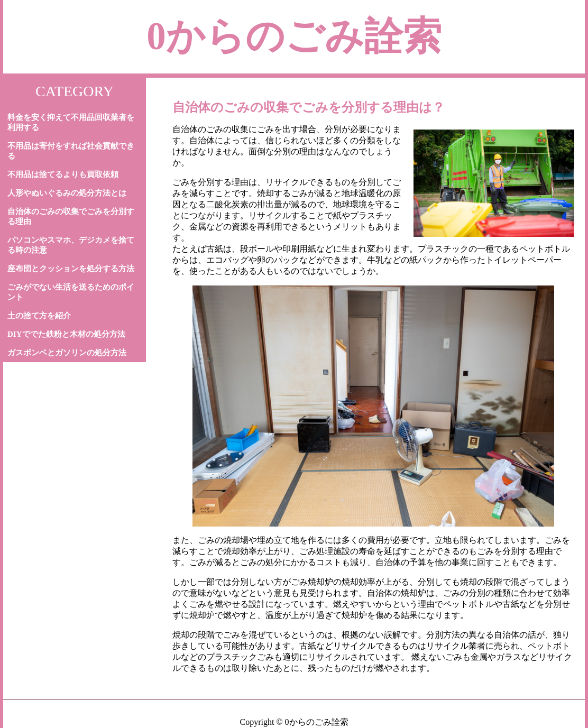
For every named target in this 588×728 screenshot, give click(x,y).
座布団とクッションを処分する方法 (71, 269)
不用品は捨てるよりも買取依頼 (63, 174)
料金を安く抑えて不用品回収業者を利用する (71, 122)
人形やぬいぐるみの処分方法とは (67, 193)
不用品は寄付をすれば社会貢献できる (71, 151)
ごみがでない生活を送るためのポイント (71, 292)
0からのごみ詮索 (294, 36)
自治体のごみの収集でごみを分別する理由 (71, 216)
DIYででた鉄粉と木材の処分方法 (66, 334)
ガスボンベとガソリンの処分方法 (67, 353)
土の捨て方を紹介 (39, 316)
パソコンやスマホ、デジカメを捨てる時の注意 (71, 245)
